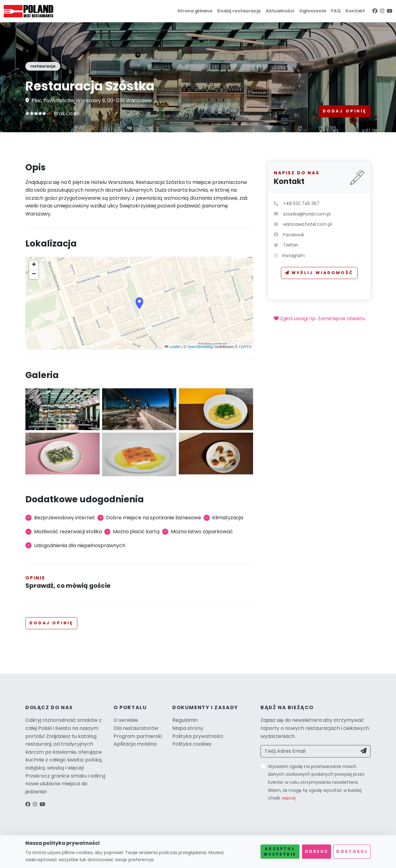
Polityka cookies (192, 744)
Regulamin (185, 720)
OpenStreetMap (200, 347)
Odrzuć (317, 851)
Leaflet (172, 347)
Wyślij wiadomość (319, 273)
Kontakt (355, 11)
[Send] (364, 751)
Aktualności (280, 11)
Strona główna (195, 11)
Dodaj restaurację (239, 11)
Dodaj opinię (345, 111)
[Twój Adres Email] (309, 751)
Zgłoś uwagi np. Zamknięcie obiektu (319, 318)
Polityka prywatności (198, 736)
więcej (289, 798)
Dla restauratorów (136, 728)
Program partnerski (138, 736)
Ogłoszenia (313, 11)
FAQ (336, 11)
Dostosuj (352, 851)
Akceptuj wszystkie (280, 851)
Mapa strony (188, 728)
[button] (139, 303)
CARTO (245, 347)
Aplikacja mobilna (135, 744)
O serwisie (126, 720)
